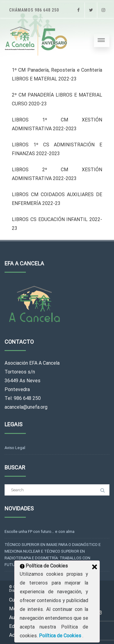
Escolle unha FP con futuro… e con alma (40, 532)
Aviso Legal (15, 448)
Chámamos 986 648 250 (34, 10)
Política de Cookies (61, 636)
